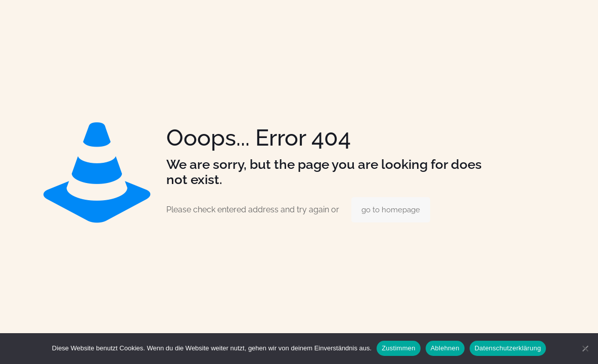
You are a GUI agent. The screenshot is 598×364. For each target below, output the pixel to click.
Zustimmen (399, 348)
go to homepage (391, 210)
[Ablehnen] (585, 348)
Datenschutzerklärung (508, 348)
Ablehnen (445, 348)
